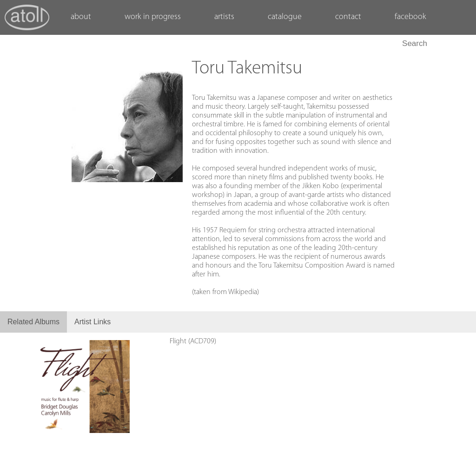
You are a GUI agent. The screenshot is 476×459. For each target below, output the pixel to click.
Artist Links (93, 322)
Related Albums (33, 322)
